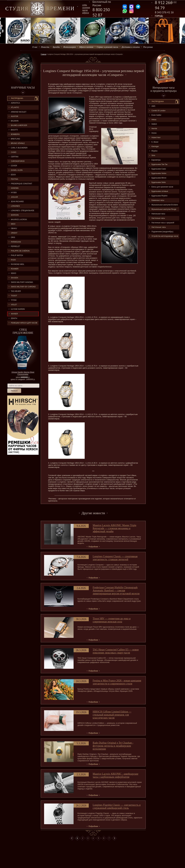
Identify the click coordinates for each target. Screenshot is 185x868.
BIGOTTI (14, 130)
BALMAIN (15, 121)
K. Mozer (155, 142)
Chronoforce (18, 161)
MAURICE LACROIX (19, 219)
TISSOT (14, 296)
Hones (154, 133)
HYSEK (14, 193)
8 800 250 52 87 (101, 12)
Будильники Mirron (159, 178)
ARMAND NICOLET (19, 112)
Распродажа (17, 98)
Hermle (154, 129)
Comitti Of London (158, 111)
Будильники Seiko (159, 182)
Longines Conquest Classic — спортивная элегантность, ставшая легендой (115, 558)
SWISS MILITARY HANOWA (22, 282)
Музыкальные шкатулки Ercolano (165, 205)
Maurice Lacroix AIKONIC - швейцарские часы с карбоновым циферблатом (115, 775)
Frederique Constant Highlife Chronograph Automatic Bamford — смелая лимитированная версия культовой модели (116, 591)
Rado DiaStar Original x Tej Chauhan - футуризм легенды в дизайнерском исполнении (113, 746)
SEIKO (14, 273)
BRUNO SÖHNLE (18, 143)
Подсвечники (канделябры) (162, 232)
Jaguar (14, 197)
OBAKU (14, 228)
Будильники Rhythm (159, 196)
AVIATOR (15, 116)
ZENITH (14, 318)
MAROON (15, 215)
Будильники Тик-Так (159, 164)
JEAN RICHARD (17, 202)
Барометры (156, 160)
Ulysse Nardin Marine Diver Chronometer (23, 373)
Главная (44, 54)
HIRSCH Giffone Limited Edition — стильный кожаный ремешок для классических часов (112, 715)
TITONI (14, 300)
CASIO (14, 152)
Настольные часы (159, 227)
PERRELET (15, 246)
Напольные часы (158, 214)
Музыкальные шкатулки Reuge (164, 209)
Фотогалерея (69, 47)
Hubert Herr (156, 138)
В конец (114, 838)
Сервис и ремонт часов (108, 47)
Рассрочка (148, 47)
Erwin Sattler (156, 115)
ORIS (13, 237)
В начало (72, 838)
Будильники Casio (159, 169)
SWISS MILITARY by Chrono (23, 287)
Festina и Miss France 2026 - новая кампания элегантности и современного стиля (117, 682)
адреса (86, 13)
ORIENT (14, 233)
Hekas (154, 120)
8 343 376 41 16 (164, 12)
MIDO (13, 224)
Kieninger (155, 146)
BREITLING (15, 139)
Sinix (153, 155)
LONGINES (15, 206)
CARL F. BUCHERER (19, 148)
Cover (14, 166)
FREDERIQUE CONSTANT (21, 184)
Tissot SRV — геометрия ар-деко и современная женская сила (112, 620)
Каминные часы (158, 200)
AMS (153, 106)
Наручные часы (23, 88)
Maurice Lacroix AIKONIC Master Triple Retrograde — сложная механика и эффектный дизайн (114, 528)
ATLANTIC (15, 107)
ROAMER (15, 269)
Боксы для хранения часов (162, 187)
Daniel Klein (17, 170)
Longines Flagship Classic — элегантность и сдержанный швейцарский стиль (117, 806)
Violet (14, 305)
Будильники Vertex (159, 173)
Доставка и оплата (131, 47)
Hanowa (15, 188)
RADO (13, 260)
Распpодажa (158, 102)
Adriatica (15, 103)
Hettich (154, 124)
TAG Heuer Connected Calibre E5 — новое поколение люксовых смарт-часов (116, 651)
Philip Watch (17, 255)
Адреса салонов (86, 47)
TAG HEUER (16, 291)
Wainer (14, 314)
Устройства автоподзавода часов (165, 236)
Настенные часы (158, 218)
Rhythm (154, 151)
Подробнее (93, 547)
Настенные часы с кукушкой (163, 223)
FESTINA (15, 179)
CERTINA (15, 157)
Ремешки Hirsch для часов (24, 323)
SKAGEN (14, 278)
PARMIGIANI (16, 242)
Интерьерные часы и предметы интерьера (163, 89)
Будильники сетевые (160, 191)
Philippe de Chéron (20, 251)
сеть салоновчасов (86, 7)
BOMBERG (15, 134)
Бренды (56, 47)
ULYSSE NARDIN (18, 309)
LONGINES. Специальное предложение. (21, 211)
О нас (35, 47)
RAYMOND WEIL (18, 264)
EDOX (13, 175)
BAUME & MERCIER (19, 125)
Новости (45, 47)
